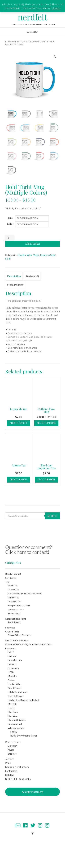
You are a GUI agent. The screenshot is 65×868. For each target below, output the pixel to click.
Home (8, 42)
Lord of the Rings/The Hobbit (24, 700)
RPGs (11, 672)
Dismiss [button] (56, 8)
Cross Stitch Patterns (20, 635)
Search (52, 516)
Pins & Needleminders (17, 640)
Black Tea (13, 585)
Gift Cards (11, 578)
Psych (11, 708)
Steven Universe (17, 720)
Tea (7, 582)
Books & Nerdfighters (17, 767)
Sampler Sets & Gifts (19, 605)
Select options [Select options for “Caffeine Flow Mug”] (46, 423)
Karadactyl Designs (16, 619)
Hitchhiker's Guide (18, 692)
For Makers (11, 771)
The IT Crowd (16, 696)
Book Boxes (14, 622)
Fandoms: (17, 42)
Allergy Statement (33, 792)
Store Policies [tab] (15, 285)
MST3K (12, 704)
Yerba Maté (14, 613)
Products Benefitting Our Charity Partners (28, 644)
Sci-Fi (8, 259)
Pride (8, 763)
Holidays (10, 775)
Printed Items (13, 742)
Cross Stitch (12, 632)
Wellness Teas (16, 609)
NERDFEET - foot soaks (18, 779)
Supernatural (15, 724)
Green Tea (14, 589)
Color (10, 224)
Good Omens (15, 688)
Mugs (36, 255)
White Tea (14, 597)
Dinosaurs (13, 668)
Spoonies (10, 628)
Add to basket (32, 244)
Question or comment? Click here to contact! (29, 549)
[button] (54, 56)
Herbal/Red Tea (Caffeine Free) (25, 593)
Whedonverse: (16, 728)
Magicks (12, 676)
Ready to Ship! (48, 255)
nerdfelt (33, 17)
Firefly (14, 732)
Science (12, 664)
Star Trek (13, 712)
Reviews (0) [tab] (32, 276)
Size (10, 218)
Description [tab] (14, 276)
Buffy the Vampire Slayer (24, 736)
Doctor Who (30, 42)
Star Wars (13, 716)
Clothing (12, 746)
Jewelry (9, 759)
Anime (11, 680)
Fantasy (12, 656)
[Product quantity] (10, 238)
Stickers (12, 754)
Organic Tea (14, 601)
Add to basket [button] (19, 423)
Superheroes (15, 660)
